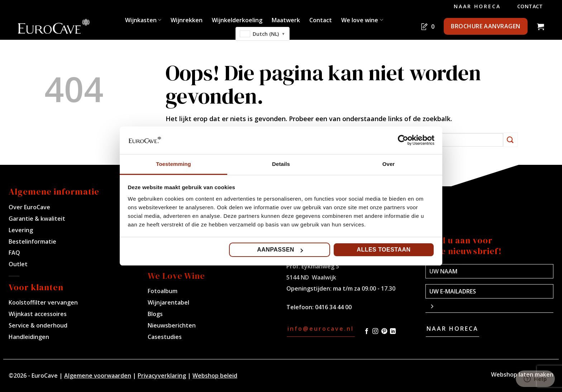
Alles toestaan (384, 250)
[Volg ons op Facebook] (367, 331)
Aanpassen (280, 250)
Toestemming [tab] (173, 164)
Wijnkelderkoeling (237, 20)
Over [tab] (389, 164)
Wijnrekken (187, 20)
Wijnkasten (143, 20)
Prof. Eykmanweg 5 (313, 266)
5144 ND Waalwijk (311, 277)
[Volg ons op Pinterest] (384, 331)
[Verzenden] (510, 140)
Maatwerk (286, 20)
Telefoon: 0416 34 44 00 (319, 307)
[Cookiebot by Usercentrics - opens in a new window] (403, 140)
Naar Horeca (477, 6)
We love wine (362, 20)
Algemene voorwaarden (98, 376)
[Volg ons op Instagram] (375, 331)
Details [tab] (281, 164)
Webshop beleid (215, 376)
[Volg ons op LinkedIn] (393, 331)
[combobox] (263, 34)
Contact (530, 6)
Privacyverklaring (162, 376)
